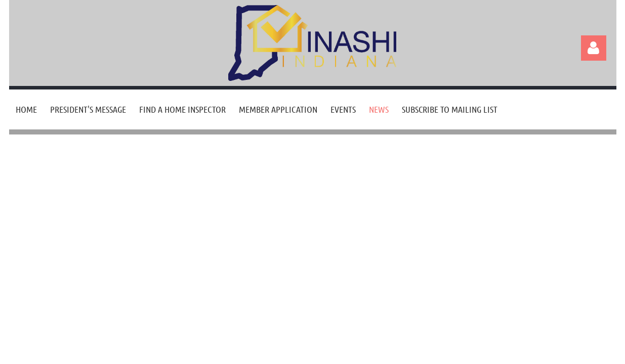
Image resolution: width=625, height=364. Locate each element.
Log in (594, 48)
